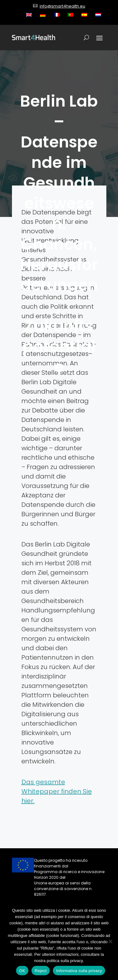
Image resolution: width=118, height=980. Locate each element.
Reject (41, 971)
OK (22, 971)
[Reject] (110, 941)
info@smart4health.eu (62, 6)
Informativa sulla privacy (79, 971)
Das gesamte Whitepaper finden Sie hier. (57, 791)
